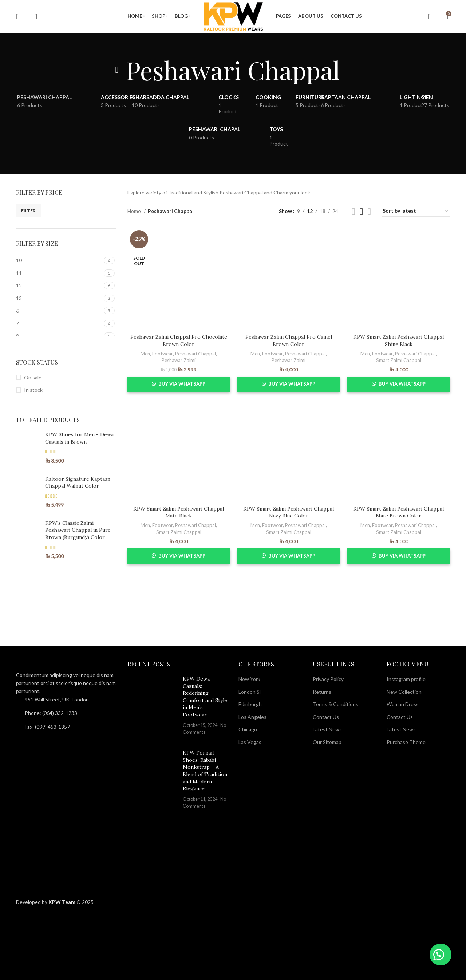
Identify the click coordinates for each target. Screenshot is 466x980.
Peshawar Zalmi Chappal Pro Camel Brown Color (289, 341)
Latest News (327, 729)
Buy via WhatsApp (182, 384)
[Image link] (56, 665)
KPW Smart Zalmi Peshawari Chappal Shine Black (398, 341)
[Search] (33, 16)
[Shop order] (416, 211)
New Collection (404, 692)
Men (145, 354)
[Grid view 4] (369, 211)
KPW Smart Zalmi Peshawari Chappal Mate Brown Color (398, 512)
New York (249, 679)
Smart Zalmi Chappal (399, 360)
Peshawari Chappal (196, 354)
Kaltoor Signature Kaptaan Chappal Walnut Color (78, 483)
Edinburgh (250, 704)
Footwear (163, 354)
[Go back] (117, 70)
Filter (28, 211)
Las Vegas (250, 742)
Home (135, 211)
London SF (250, 692)
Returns (322, 692)
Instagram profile (406, 679)
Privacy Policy (328, 679)
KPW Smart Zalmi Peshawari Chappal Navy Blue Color (289, 512)
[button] (441, 955)
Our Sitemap (327, 742)
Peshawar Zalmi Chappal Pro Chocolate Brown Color (179, 341)
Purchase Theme (406, 742)
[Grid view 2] (353, 211)
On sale (33, 377)
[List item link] (66, 713)
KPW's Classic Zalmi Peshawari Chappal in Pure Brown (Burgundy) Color (78, 530)
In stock (33, 390)
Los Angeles (252, 717)
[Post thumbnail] (153, 707)
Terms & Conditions (335, 704)
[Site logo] (233, 16)
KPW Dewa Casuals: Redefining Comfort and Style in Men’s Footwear (205, 697)
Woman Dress (403, 704)
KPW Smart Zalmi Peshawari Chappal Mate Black (179, 512)
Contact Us (326, 717)
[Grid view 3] (361, 211)
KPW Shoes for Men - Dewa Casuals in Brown (79, 438)
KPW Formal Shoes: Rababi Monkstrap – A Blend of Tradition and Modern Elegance (205, 771)
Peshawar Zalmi (179, 360)
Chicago (248, 729)
